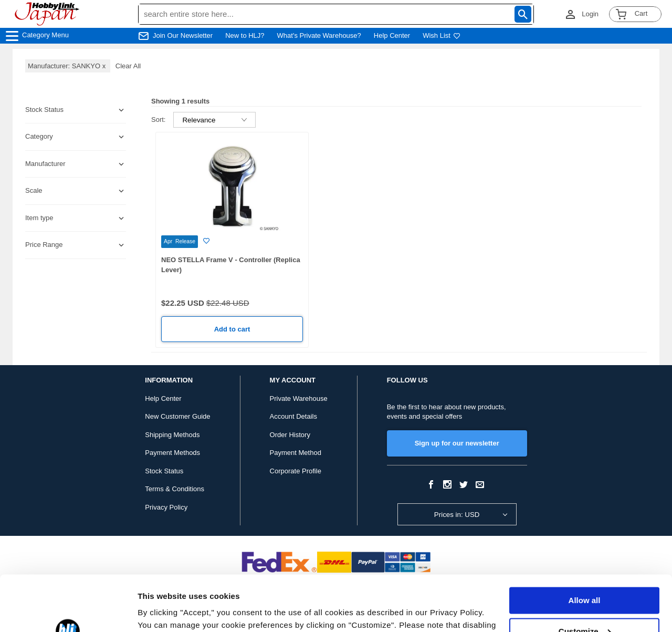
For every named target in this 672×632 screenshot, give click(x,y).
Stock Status (164, 471)
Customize (585, 576)
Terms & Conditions (175, 489)
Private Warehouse (299, 398)
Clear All (128, 66)
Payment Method (296, 453)
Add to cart (232, 329)
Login (590, 14)
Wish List (442, 35)
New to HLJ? (245, 35)
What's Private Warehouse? (319, 35)
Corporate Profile (296, 471)
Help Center (392, 35)
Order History (290, 435)
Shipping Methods (172, 435)
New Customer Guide (177, 416)
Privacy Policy (166, 507)
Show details (162, 611)
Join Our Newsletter (183, 35)
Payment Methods (172, 453)
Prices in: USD (457, 515)
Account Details (293, 416)
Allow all (585, 545)
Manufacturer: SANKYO (68, 66)
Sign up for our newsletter (457, 443)
